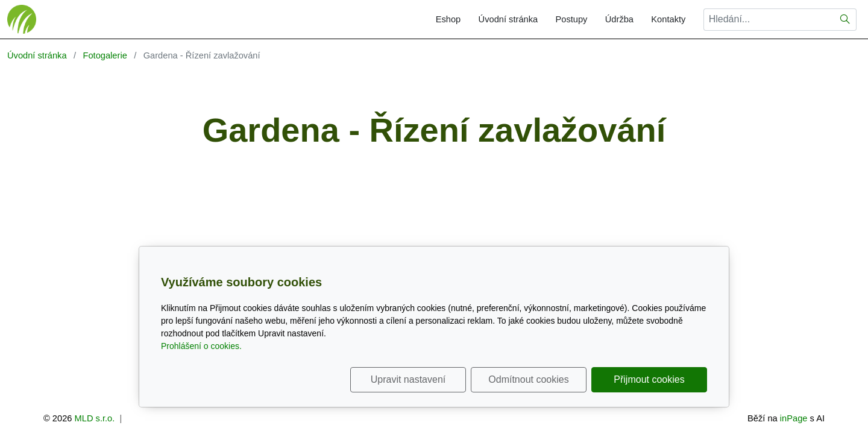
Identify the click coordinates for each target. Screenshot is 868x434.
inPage (794, 418)
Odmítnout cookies (528, 379)
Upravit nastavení (408, 379)
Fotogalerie (105, 55)
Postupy (571, 19)
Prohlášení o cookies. (201, 346)
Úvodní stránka (508, 19)
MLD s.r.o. (95, 418)
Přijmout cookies (649, 379)
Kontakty (668, 19)
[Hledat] (845, 20)
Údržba (619, 19)
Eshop (448, 19)
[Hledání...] (769, 20)
